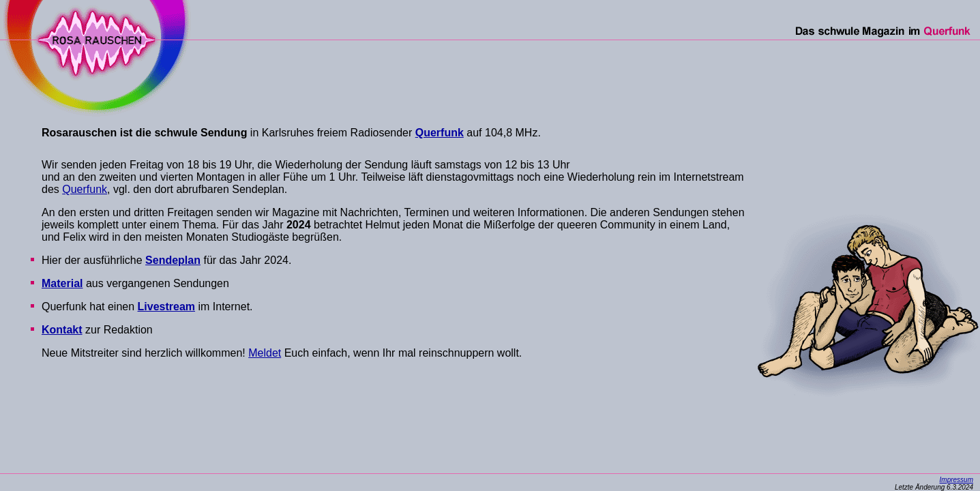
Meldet (265, 353)
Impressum (956, 480)
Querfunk (85, 189)
